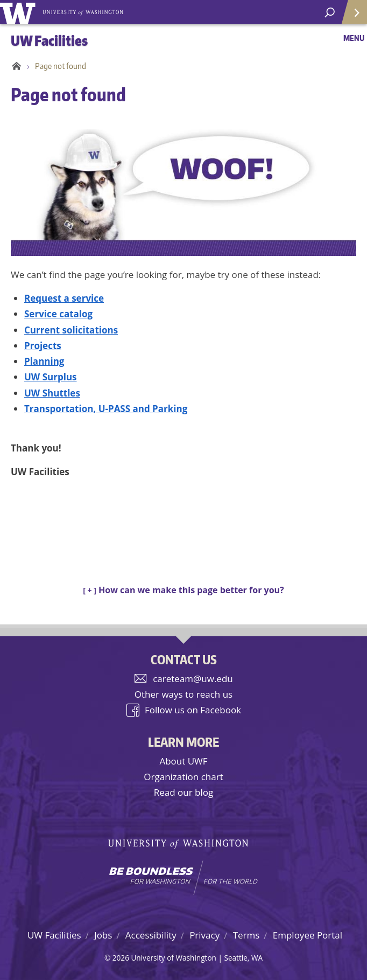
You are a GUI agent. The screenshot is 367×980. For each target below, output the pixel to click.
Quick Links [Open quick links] (351, 16)
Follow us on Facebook (193, 710)
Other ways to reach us (183, 694)
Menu (354, 38)
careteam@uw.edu (193, 679)
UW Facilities (54, 935)
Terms (246, 935)
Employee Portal (308, 935)
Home (15, 66)
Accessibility (151, 935)
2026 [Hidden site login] (121, 958)
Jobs (103, 935)
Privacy (204, 935)
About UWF (183, 761)
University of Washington (20, 12)
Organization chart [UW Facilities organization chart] (183, 777)
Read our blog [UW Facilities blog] (183, 792)
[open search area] (330, 13)
